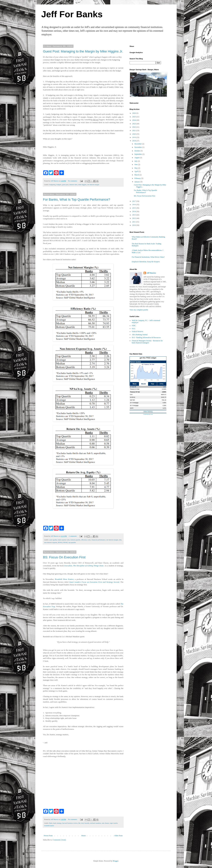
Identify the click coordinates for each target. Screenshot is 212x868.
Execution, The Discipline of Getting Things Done (84, 566)
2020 (134, 134)
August (137, 158)
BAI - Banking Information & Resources (146, 338)
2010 (134, 225)
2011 (134, 222)
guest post (65, 185)
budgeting (52, 185)
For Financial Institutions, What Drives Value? (148, 257)
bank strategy (57, 823)
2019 (134, 137)
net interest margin (93, 185)
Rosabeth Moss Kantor (64, 579)
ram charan (105, 823)
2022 (134, 127)
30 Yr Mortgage (134, 405)
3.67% (164, 408)
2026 (134, 113)
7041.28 (164, 400)
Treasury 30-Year (135, 392)
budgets (59, 185)
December (138, 144)
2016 (134, 205)
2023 (134, 124)
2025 (134, 117)
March (137, 175)
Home (84, 836)
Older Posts (119, 836)
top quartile (72, 542)
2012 (134, 218)
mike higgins (82, 185)
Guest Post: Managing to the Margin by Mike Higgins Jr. (83, 51)
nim (120, 540)
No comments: (73, 181)
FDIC (134, 326)
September (138, 154)
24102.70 (164, 397)
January (137, 182)
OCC (134, 329)
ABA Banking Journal (140, 335)
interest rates (73, 185)
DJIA (131, 395)
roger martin (114, 823)
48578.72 (164, 395)
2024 (134, 120)
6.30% (164, 405)
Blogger (116, 861)
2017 (134, 201)
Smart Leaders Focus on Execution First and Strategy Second (94, 582)
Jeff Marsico (151, 273)
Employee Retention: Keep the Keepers (146, 262)
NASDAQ (133, 397)
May (136, 168)
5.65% (164, 403)
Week (134, 384)
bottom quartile (75, 540)
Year (153, 384)
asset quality (53, 540)
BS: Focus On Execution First (64, 557)
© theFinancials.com (148, 414)
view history (148, 412)
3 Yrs (162, 384)
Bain (51, 823)
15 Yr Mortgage (134, 403)
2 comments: (73, 536)
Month (144, 384)
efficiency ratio (86, 540)
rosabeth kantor (49, 826)
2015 (134, 208)
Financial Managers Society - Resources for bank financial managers (147, 342)
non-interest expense (51, 542)
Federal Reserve (138, 331)
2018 (134, 141)
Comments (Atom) (59, 840)
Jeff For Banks (72, 14)
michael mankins (95, 823)
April (136, 171)
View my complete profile (139, 310)
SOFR (132, 408)
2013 (134, 215)
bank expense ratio (64, 540)
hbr (79, 823)
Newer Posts (48, 836)
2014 (134, 212)
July (136, 161)
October (138, 151)
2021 (134, 130)
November (138, 147)
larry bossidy (85, 823)
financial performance (99, 540)
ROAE (65, 542)
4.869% (164, 392)
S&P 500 (132, 400)
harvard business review (70, 823)
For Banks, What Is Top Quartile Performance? (77, 199)
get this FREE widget (148, 358)
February (138, 178)
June (136, 164)
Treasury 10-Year (135, 389)
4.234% (164, 389)
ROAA (60, 542)
